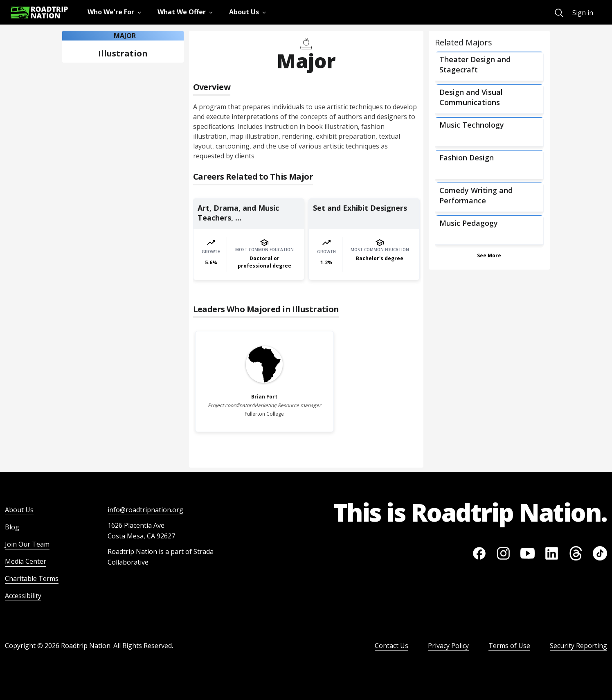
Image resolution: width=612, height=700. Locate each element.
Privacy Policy (448, 646)
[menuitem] (559, 13)
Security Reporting (578, 646)
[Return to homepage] (39, 12)
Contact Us (391, 646)
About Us (19, 510)
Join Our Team (27, 544)
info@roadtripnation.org (145, 510)
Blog (12, 527)
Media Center (26, 561)
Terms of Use (509, 646)
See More (489, 255)
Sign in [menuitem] (583, 13)
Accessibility (23, 596)
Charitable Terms (32, 578)
